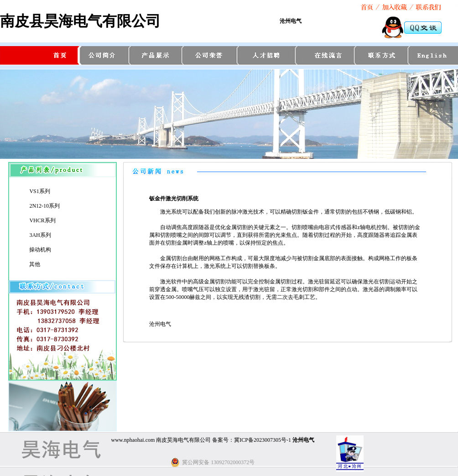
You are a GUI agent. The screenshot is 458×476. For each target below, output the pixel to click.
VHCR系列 (42, 220)
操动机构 (40, 250)
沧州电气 (291, 21)
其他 (35, 264)
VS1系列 (39, 191)
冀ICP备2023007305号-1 (263, 440)
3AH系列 (40, 235)
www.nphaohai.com (133, 440)
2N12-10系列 (44, 206)
